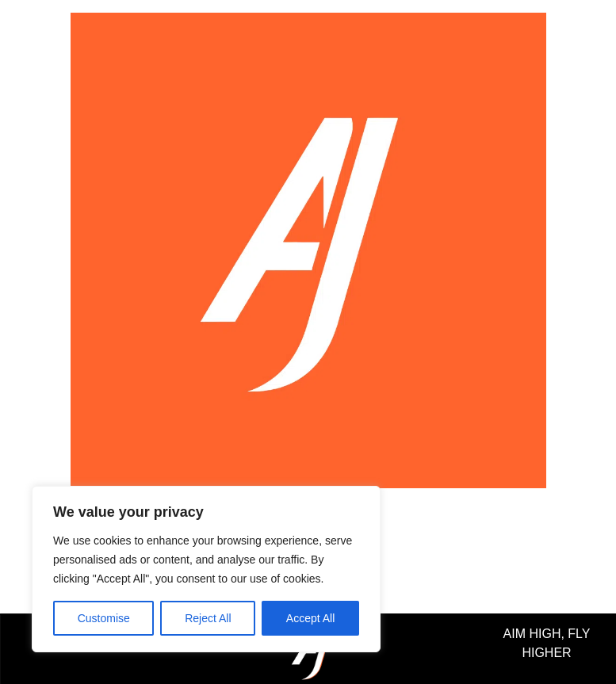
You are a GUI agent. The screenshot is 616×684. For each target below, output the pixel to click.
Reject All (208, 618)
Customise (104, 618)
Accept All (310, 618)
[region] (206, 569)
